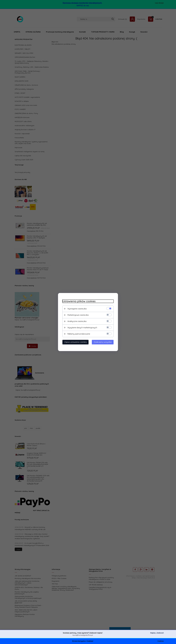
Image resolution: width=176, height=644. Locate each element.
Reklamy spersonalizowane (79, 334)
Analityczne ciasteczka (77, 321)
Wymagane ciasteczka (77, 309)
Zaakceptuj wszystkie (103, 342)
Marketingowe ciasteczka (78, 315)
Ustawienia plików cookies (79, 301)
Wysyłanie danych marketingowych (82, 328)
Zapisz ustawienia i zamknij (75, 342)
